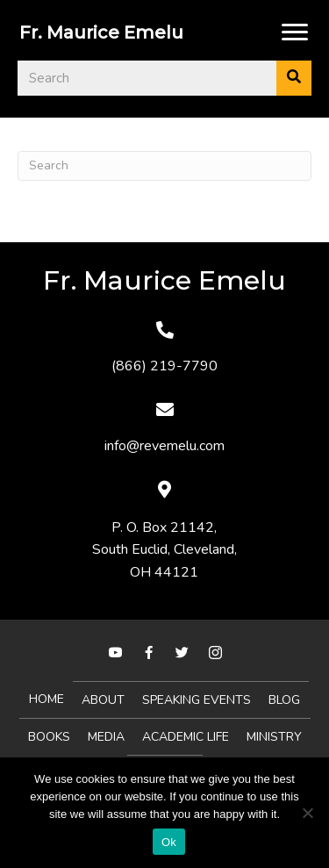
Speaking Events (197, 700)
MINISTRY (274, 737)
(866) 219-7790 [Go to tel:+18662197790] (164, 366)
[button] (115, 653)
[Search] (164, 166)
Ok (169, 842)
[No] (307, 813)
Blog (284, 700)
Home (46, 699)
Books (49, 737)
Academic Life (186, 737)
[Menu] (295, 32)
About (103, 700)
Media (106, 737)
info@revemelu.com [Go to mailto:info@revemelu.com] (164, 446)
